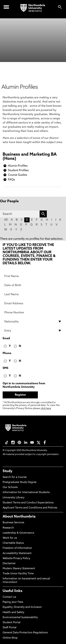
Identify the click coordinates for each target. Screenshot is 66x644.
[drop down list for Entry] (33, 331)
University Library (14, 498)
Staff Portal (10, 628)
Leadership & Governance (18, 533)
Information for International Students (26, 492)
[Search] (20, 214)
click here (46, 408)
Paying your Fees (13, 602)
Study (7, 471)
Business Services (13, 523)
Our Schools (10, 487)
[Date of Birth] (33, 285)
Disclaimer (9, 564)
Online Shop (10, 638)
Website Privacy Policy (16, 559)
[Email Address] (33, 303)
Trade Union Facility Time (18, 574)
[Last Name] (33, 294)
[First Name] (33, 276)
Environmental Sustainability (20, 618)
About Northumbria (19, 517)
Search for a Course (15, 477)
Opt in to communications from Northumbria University (24, 385)
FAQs (11, 180)
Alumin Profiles (18, 166)
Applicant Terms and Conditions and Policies (30, 508)
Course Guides (18, 175)
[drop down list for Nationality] (33, 322)
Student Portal (12, 623)
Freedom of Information (17, 548)
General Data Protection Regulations (25, 633)
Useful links (12, 591)
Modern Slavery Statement (19, 569)
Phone (7, 353)
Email (6, 339)
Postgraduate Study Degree (20, 482)
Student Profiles (18, 170)
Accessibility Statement (17, 553)
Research (8, 528)
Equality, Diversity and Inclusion (22, 607)
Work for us (10, 538)
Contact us (9, 597)
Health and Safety (13, 612)
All (6, 220)
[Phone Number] (33, 312)
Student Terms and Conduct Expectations (28, 503)
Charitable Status (13, 543)
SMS (5, 368)
